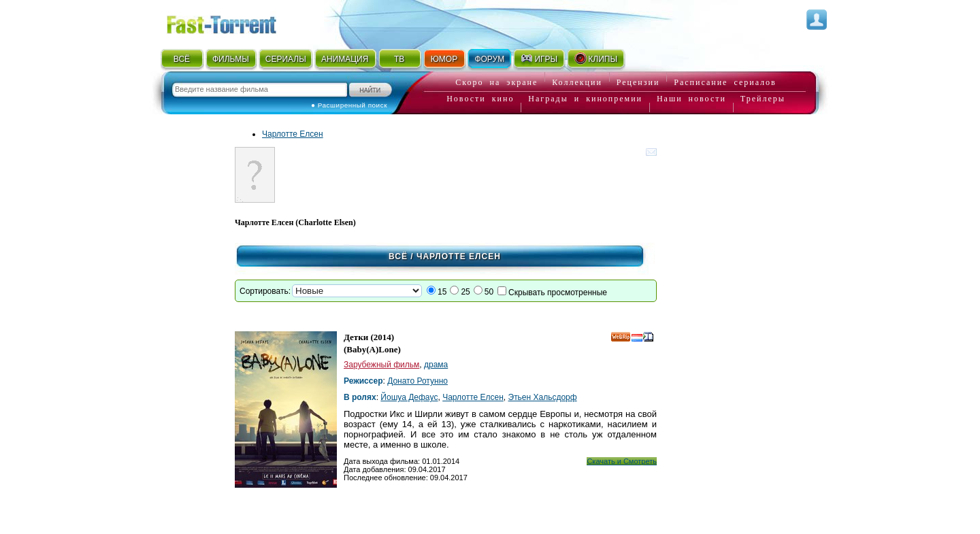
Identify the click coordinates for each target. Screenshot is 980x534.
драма (436, 365)
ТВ (399, 59)
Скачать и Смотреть (622, 461)
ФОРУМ (489, 59)
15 (442, 292)
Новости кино (480, 99)
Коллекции (577, 82)
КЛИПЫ (595, 59)
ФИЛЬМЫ (231, 59)
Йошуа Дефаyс (409, 397)
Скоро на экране (496, 82)
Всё (398, 256)
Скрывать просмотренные (558, 293)
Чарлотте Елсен (293, 134)
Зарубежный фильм (381, 365)
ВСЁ (182, 59)
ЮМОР (444, 59)
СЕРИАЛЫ (286, 59)
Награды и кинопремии (585, 99)
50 (489, 292)
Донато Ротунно (418, 381)
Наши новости (691, 99)
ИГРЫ (539, 59)
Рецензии (638, 82)
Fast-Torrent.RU (235, 22)
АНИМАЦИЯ (345, 59)
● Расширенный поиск (349, 105)
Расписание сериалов (725, 82)
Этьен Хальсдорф (543, 397)
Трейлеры (763, 99)
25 (465, 292)
